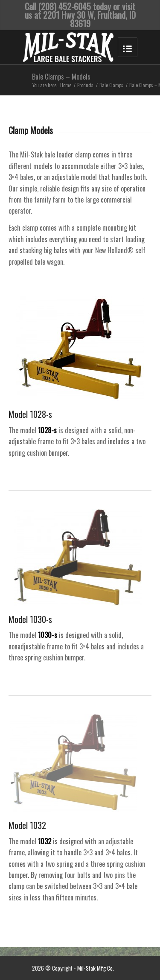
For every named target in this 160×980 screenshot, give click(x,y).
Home (66, 85)
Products (85, 85)
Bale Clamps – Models (61, 77)
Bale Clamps (111, 85)
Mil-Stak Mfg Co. (96, 968)
